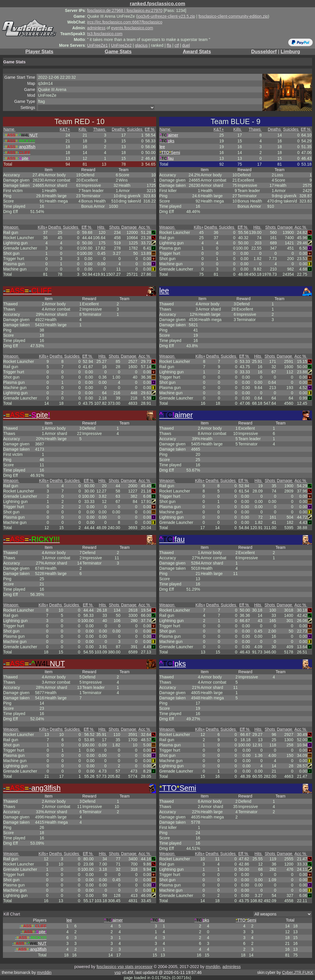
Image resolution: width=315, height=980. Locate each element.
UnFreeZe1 (98, 45)
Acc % (145, 227)
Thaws (100, 129)
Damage (130, 227)
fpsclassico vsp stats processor (125, 967)
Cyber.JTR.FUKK (298, 972)
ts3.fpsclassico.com (105, 34)
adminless (96, 28)
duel (186, 45)
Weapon (11, 227)
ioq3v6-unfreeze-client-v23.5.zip (166, 16)
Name (9, 129)
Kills (83, 129)
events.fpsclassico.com (132, 28)
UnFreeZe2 (121, 45)
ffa (169, 45)
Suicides (135, 129)
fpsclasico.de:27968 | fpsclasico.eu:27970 (125, 10)
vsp (118, 972)
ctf (177, 45)
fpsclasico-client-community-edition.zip (233, 16)
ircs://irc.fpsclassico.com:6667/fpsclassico (125, 22)
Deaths (119, 129)
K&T (65, 129)
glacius (141, 45)
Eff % (150, 129)
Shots (115, 227)
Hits (101, 227)
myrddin (213, 967)
